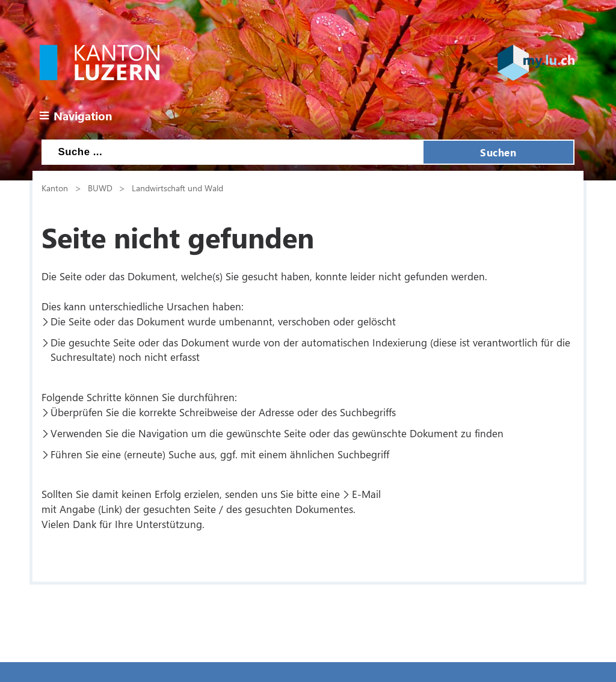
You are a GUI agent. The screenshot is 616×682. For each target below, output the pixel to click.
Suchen (498, 152)
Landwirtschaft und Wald (177, 188)
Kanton (55, 188)
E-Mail (366, 494)
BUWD (100, 188)
